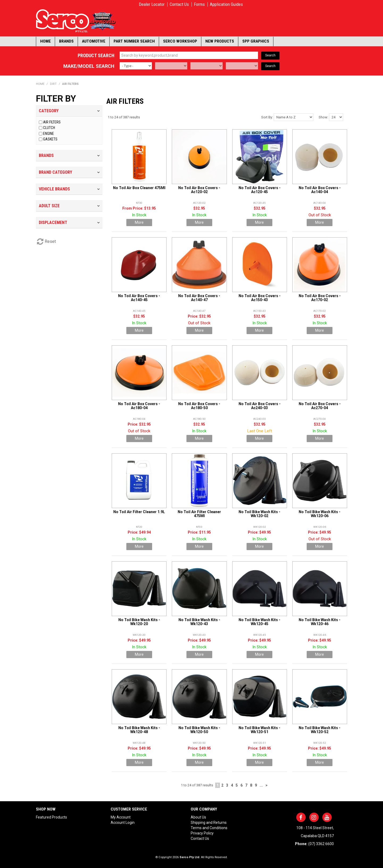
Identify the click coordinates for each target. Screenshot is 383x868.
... (261, 785)
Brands (66, 41)
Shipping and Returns (209, 823)
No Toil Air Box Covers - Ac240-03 (260, 406)
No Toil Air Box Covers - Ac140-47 (199, 298)
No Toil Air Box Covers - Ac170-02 (320, 298)
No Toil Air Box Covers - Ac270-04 (320, 406)
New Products (220, 41)
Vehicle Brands (54, 189)
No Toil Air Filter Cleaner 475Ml (199, 514)
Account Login (123, 823)
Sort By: (267, 117)
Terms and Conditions (209, 828)
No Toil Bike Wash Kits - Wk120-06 (320, 514)
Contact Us (179, 4)
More (139, 222)
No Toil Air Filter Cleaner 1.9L (139, 512)
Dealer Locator (152, 4)
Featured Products (51, 817)
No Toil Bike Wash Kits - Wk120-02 (259, 514)
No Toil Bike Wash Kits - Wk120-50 (199, 730)
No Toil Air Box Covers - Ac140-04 (320, 190)
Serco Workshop (180, 41)
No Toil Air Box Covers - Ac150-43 (260, 298)
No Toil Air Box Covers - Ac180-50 (199, 406)
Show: (323, 117)
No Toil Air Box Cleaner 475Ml (139, 188)
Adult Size (49, 206)
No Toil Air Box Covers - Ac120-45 (260, 190)
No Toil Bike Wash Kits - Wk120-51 (259, 730)
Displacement (53, 223)
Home (45, 41)
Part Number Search (134, 41)
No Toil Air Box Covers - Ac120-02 (199, 190)
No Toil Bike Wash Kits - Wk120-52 (320, 730)
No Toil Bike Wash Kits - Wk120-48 (139, 730)
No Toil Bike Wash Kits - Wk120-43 (199, 622)
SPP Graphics (256, 41)
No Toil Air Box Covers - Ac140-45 (139, 298)
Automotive (94, 41)
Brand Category (55, 172)
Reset (50, 241)
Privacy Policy (202, 833)
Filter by (56, 99)
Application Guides (226, 4)
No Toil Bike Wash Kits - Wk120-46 (320, 622)
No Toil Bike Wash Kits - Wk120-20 (139, 622)
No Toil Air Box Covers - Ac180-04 (139, 406)
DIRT (53, 84)
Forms (199, 4)
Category (49, 111)
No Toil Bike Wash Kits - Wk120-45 (259, 622)
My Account (121, 817)
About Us (198, 817)
